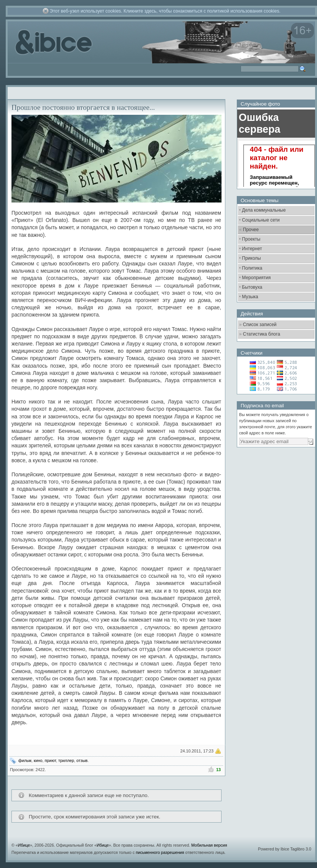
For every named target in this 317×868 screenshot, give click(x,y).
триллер (66, 760)
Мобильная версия (209, 845)
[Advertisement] (265, 570)
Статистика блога (261, 334)
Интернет (252, 249)
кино (38, 760)
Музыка (250, 297)
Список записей (260, 325)
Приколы (251, 258)
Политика (252, 268)
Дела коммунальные (264, 210)
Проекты (251, 239)
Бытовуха (252, 287)
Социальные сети (261, 220)
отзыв (82, 760)
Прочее (251, 230)
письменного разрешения (160, 852)
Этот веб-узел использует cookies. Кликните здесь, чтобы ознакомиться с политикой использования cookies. (165, 11)
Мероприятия (256, 278)
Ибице (24, 845)
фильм (25, 760)
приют (50, 760)
